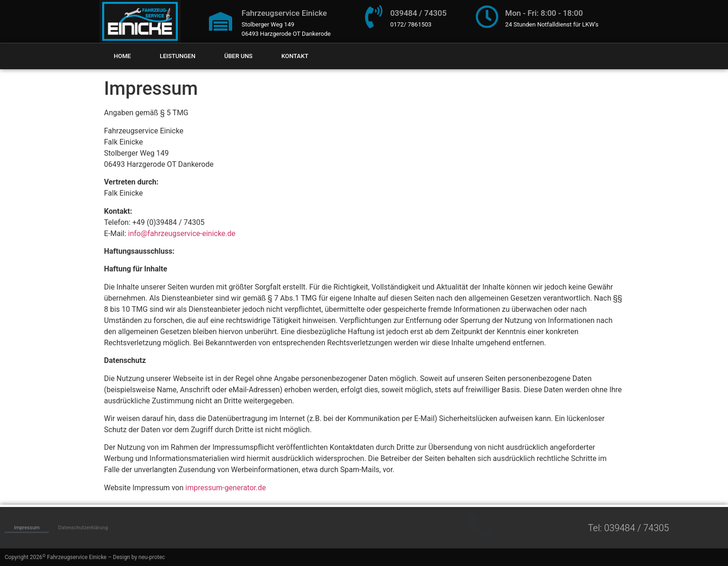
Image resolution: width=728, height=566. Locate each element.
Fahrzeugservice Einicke (284, 13)
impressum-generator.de (225, 488)
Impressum (27, 528)
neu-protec (152, 557)
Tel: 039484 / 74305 (628, 528)
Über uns (238, 56)
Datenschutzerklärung (83, 528)
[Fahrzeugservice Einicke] (221, 21)
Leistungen (178, 56)
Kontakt (295, 56)
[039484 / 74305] (374, 17)
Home (122, 56)
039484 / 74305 (418, 13)
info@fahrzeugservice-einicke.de (182, 234)
